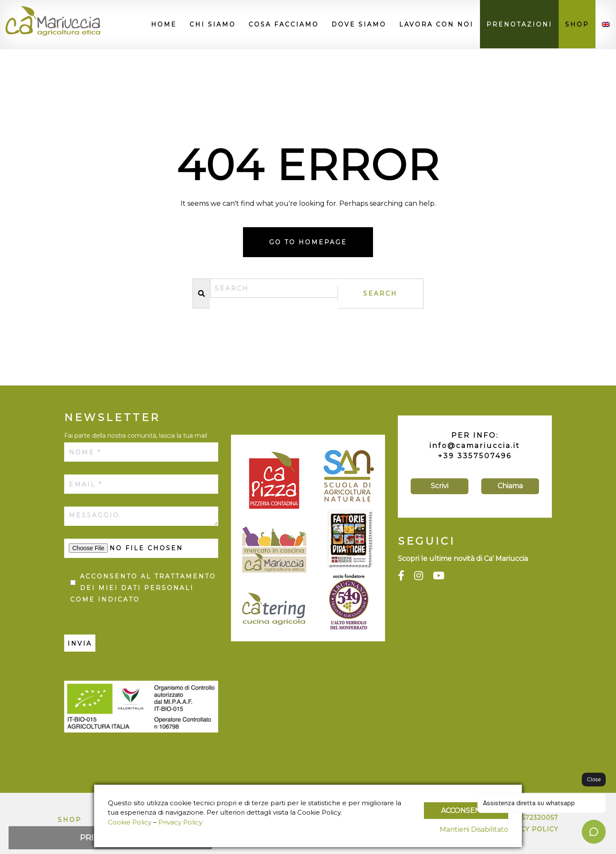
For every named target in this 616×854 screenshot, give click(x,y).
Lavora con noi (436, 24)
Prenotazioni (519, 24)
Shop (577, 24)
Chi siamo (213, 24)
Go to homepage (308, 242)
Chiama (510, 486)
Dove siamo (359, 24)
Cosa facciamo (284, 24)
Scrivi (440, 486)
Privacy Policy (180, 822)
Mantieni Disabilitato (474, 829)
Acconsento (466, 811)
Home (164, 24)
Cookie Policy (130, 822)
